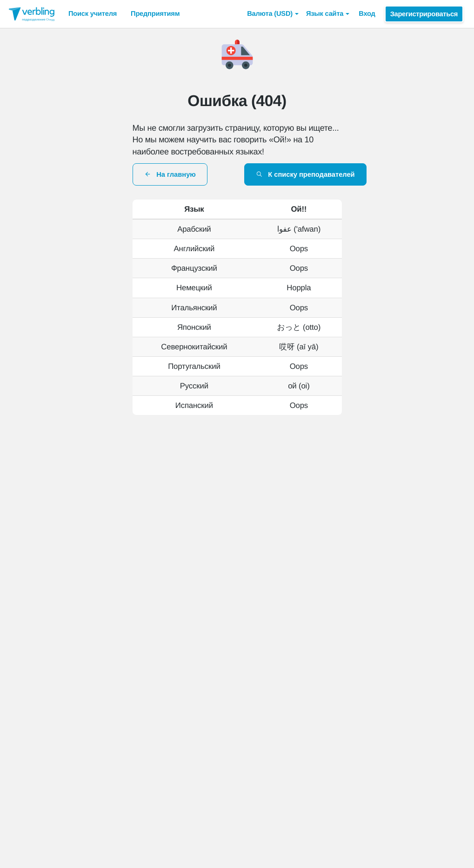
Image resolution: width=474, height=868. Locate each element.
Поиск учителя (93, 14)
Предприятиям (155, 14)
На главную (170, 174)
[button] (273, 14)
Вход (367, 14)
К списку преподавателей (305, 174)
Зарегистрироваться (424, 14)
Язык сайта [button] (328, 14)
